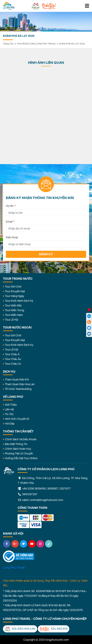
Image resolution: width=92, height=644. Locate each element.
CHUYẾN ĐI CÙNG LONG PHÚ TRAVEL (36, 44)
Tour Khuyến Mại (15, 291)
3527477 (65, 489)
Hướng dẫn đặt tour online (21, 458)
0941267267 (28, 494)
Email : (10, 222)
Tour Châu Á (12, 354)
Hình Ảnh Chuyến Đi (17, 419)
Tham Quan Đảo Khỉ (17, 379)
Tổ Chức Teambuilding (18, 389)
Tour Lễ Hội (12, 320)
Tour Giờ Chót (13, 287)
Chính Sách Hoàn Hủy (18, 449)
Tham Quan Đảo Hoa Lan (20, 384)
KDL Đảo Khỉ (54, 629)
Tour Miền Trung (14, 310)
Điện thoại (12, 237)
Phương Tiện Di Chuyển (19, 453)
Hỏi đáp (10, 424)
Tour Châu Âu (13, 359)
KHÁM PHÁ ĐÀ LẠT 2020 (72, 44)
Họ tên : (11, 206)
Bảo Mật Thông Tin (16, 444)
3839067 (53, 489)
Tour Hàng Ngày (14, 296)
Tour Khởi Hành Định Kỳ (19, 301)
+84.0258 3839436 (34, 489)
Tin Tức (9, 414)
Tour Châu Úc (13, 364)
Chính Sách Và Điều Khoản (21, 439)
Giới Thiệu (11, 405)
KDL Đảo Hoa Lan (20, 629)
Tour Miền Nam (14, 315)
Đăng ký (46, 254)
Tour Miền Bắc (13, 305)
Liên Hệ (9, 409)
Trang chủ (8, 44)
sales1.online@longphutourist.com (40, 500)
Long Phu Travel (14, 568)
